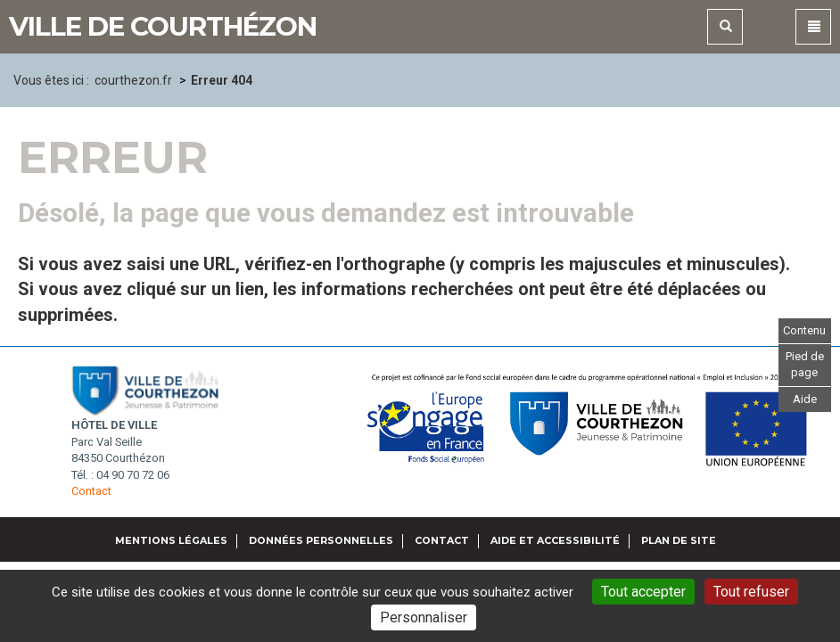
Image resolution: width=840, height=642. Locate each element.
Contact (91, 491)
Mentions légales (171, 540)
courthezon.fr (133, 80)
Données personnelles (321, 540)
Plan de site (679, 540)
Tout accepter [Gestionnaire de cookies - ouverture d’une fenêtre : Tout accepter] (643, 592)
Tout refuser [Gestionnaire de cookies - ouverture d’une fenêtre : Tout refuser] (751, 592)
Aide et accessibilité (555, 540)
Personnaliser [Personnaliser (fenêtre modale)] (424, 617)
